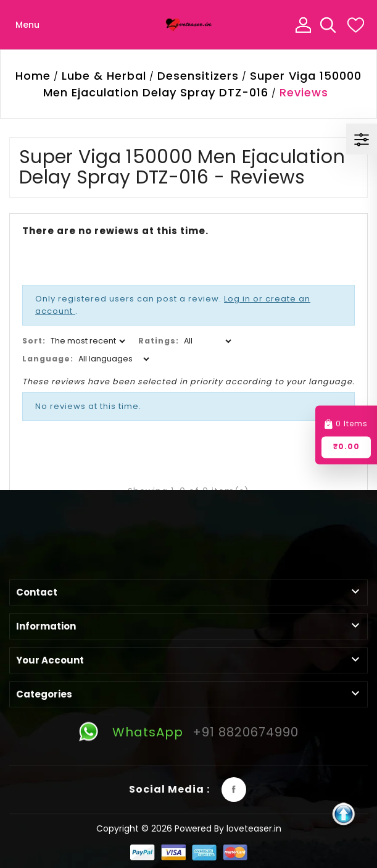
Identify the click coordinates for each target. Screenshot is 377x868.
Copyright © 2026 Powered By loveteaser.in (189, 828)
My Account (303, 25)
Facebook (234, 790)
